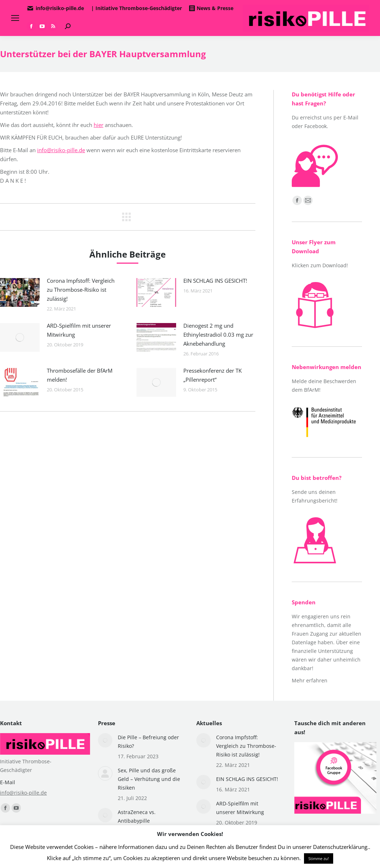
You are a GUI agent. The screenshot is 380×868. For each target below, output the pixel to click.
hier (99, 125)
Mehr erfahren (310, 680)
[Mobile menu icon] (15, 18)
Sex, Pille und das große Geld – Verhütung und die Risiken (149, 779)
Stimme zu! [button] (319, 858)
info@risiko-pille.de (61, 150)
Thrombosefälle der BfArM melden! (80, 375)
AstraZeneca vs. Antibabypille (137, 816)
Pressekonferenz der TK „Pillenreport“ (213, 375)
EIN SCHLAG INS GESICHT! (215, 281)
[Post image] (20, 292)
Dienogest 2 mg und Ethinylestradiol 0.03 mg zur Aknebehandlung (218, 335)
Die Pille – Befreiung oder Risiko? (148, 742)
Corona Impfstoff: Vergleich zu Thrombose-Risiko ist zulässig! (81, 290)
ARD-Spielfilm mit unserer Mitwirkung (79, 330)
